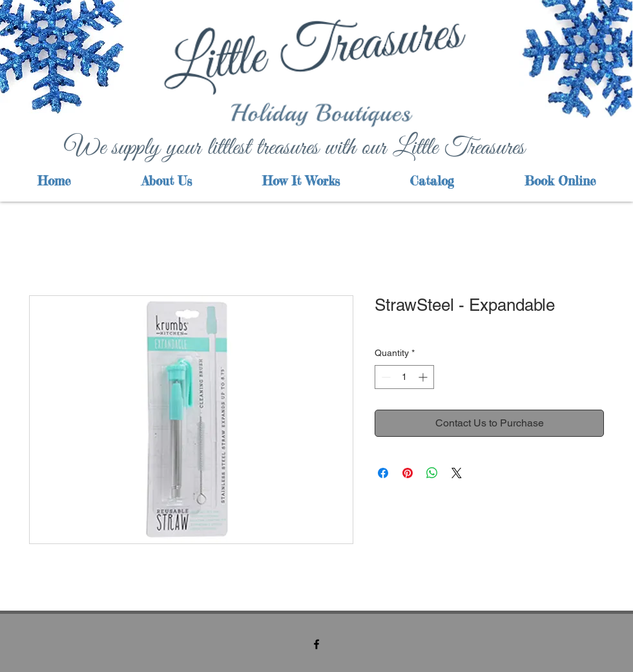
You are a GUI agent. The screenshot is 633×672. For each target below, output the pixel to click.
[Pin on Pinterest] (408, 473)
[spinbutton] (404, 377)
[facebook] (316, 644)
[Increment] (424, 377)
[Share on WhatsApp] (432, 473)
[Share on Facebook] (383, 473)
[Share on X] (457, 473)
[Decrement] (385, 377)
